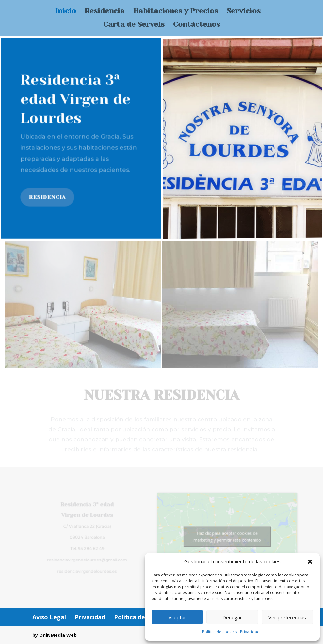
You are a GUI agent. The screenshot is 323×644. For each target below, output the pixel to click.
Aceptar (177, 617)
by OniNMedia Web (55, 635)
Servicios (244, 12)
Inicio (66, 12)
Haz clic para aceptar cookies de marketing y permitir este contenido (222, 537)
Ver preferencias (287, 617)
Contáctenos (197, 25)
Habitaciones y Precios (176, 12)
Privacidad (250, 632)
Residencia (105, 12)
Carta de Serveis (134, 25)
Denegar (232, 617)
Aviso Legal (49, 617)
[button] (310, 562)
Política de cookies (219, 632)
